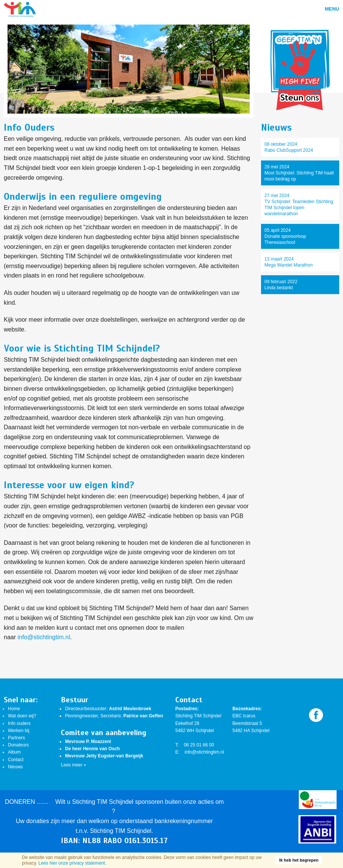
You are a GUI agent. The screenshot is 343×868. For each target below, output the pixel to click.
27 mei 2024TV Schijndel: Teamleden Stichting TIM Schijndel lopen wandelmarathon (299, 205)
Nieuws (15, 767)
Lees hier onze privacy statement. (72, 863)
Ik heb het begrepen (299, 860)
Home (14, 709)
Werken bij (19, 731)
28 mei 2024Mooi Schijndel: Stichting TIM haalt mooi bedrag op (299, 173)
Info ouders (19, 723)
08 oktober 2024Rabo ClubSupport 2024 (289, 147)
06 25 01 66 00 (199, 745)
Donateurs (18, 745)
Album (14, 752)
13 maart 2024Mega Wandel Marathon (289, 262)
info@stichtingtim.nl (44, 637)
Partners (16, 738)
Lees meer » (73, 765)
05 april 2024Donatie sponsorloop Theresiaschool (285, 236)
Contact (16, 760)
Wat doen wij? (22, 716)
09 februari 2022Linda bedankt (281, 285)
